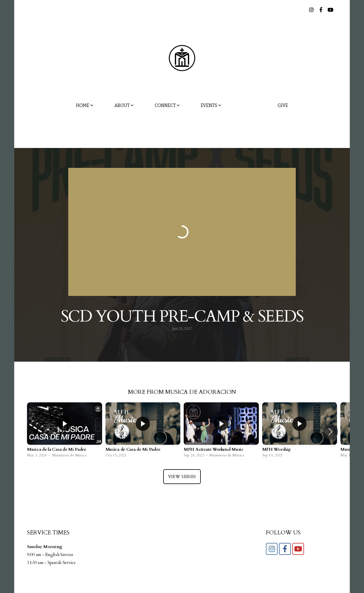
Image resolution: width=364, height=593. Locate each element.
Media (249, 105)
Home (85, 105)
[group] (65, 431)
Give (283, 105)
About (124, 105)
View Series (182, 477)
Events (211, 105)
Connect (167, 105)
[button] (330, 432)
